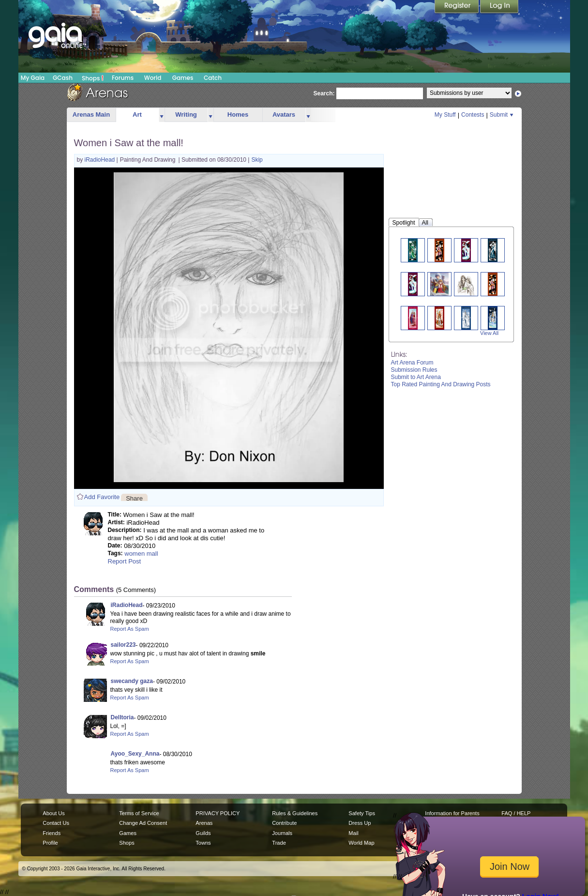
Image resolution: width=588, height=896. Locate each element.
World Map (361, 843)
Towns (203, 843)
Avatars (284, 114)
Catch (213, 78)
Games (183, 78)
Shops (93, 78)
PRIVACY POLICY (218, 813)
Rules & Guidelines (295, 813)
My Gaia (33, 78)
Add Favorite (102, 497)
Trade (279, 843)
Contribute (284, 823)
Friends (52, 833)
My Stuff (445, 115)
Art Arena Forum (412, 363)
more (162, 115)
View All (489, 333)
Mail (353, 833)
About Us (53, 813)
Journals (282, 833)
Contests (473, 115)
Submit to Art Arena (416, 377)
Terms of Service (139, 813)
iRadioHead (101, 160)
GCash (63, 78)
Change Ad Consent (143, 823)
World (153, 78)
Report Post (125, 561)
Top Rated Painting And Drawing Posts (441, 384)
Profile (50, 843)
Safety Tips (362, 813)
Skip (257, 160)
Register (457, 7)
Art (137, 114)
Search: (324, 93)
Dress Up (360, 823)
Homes (238, 114)
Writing (186, 114)
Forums (123, 78)
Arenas (204, 823)
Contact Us (56, 823)
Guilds (203, 833)
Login (499, 7)
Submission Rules (414, 370)
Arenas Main (91, 114)
